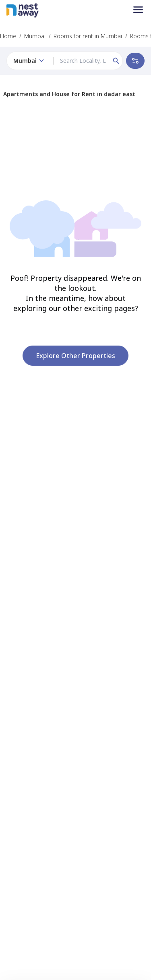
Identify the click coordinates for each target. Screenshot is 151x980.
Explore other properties (75, 356)
